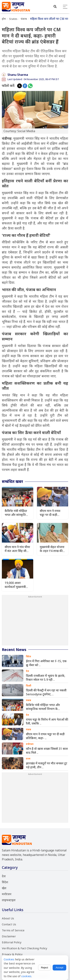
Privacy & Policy (12, 954)
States (13, 19)
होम (4, 19)
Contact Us (9, 924)
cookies (26, 976)
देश (4, 876)
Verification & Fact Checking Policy (25, 948)
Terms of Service (13, 930)
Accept (59, 968)
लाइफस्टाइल (9, 900)
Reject (44, 968)
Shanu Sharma (18, 75)
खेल (4, 888)
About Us (8, 918)
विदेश (5, 882)
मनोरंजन (7, 894)
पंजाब (24, 19)
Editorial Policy (12, 942)
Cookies (9, 959)
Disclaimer (9, 936)
